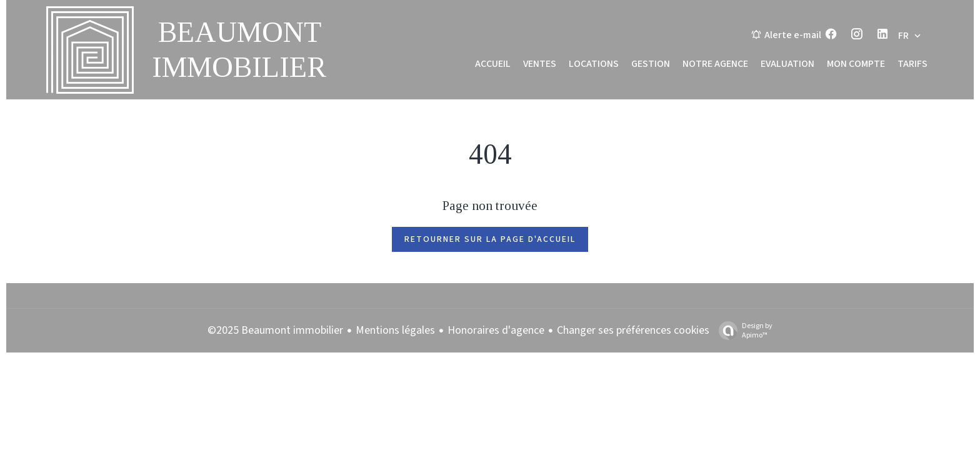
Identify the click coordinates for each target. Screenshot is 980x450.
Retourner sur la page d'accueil (490, 239)
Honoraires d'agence (496, 330)
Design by (742, 330)
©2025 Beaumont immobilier (275, 330)
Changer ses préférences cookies (633, 330)
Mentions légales (395, 330)
